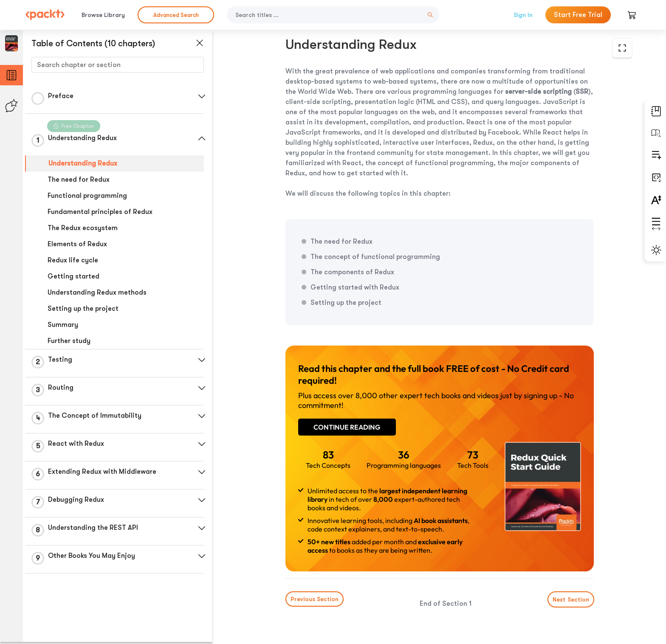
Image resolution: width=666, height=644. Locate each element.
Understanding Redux (83, 163)
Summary (63, 325)
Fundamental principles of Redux (100, 212)
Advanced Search (176, 15)
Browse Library (103, 15)
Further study (69, 341)
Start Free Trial (578, 15)
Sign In (523, 15)
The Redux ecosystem (83, 228)
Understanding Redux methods (97, 292)
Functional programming (87, 196)
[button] (202, 96)
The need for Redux (79, 180)
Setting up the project (83, 309)
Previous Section (291, 580)
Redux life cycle (73, 260)
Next (568, 581)
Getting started (73, 276)
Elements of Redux (77, 244)
